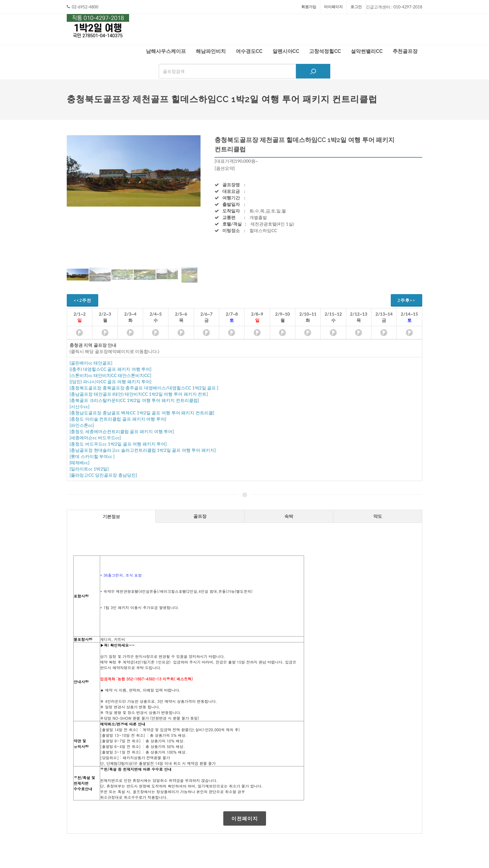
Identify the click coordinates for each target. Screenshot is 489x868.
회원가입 (309, 7)
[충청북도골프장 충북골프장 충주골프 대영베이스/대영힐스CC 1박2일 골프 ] (144, 388)
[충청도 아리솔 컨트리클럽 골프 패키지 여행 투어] (118, 419)
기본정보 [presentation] (111, 516)
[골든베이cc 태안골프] (91, 363)
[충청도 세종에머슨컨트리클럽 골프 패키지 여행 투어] (122, 431)
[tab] (111, 516)
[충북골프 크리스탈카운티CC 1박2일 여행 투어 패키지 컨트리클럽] (134, 400)
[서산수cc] (80, 406)
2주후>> (407, 300)
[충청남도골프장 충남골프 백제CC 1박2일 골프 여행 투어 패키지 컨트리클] (142, 413)
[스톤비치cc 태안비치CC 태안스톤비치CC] (110, 375)
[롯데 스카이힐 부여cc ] (92, 456)
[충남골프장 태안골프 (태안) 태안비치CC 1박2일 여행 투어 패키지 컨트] (139, 394)
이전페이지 (245, 818)
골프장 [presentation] (200, 516)
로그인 (356, 7)
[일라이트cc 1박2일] (89, 469)
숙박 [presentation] (289, 516)
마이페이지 (333, 7)
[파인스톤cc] (82, 425)
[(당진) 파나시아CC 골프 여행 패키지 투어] (110, 382)
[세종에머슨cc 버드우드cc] (95, 438)
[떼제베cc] (80, 463)
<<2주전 (82, 300)
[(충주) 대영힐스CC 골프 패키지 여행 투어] (110, 369)
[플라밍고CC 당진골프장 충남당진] (103, 475)
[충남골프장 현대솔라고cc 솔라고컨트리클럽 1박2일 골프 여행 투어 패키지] (143, 450)
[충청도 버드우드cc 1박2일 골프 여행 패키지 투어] (118, 444)
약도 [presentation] (378, 516)
